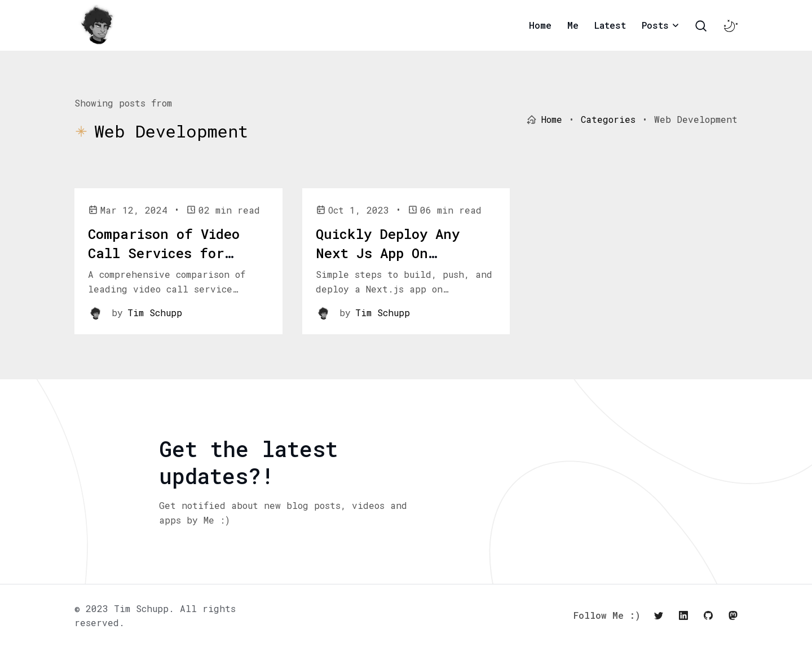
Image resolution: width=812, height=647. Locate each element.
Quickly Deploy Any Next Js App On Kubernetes (388, 253)
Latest (610, 25)
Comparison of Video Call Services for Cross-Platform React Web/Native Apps (170, 262)
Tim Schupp (155, 313)
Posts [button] (655, 25)
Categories (608, 119)
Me (573, 25)
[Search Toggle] (701, 26)
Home (540, 25)
